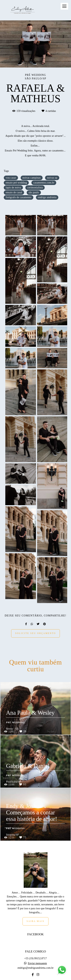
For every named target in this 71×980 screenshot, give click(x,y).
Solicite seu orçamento (35, 633)
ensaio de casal (14, 192)
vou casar (11, 178)
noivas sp (52, 178)
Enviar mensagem (37, 944)
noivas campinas (32, 178)
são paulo (34, 192)
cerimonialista (35, 188)
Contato (35, 968)
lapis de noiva (13, 188)
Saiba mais (35, 901)
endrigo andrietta (47, 197)
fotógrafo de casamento (19, 197)
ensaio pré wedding (16, 183)
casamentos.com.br (44, 183)
